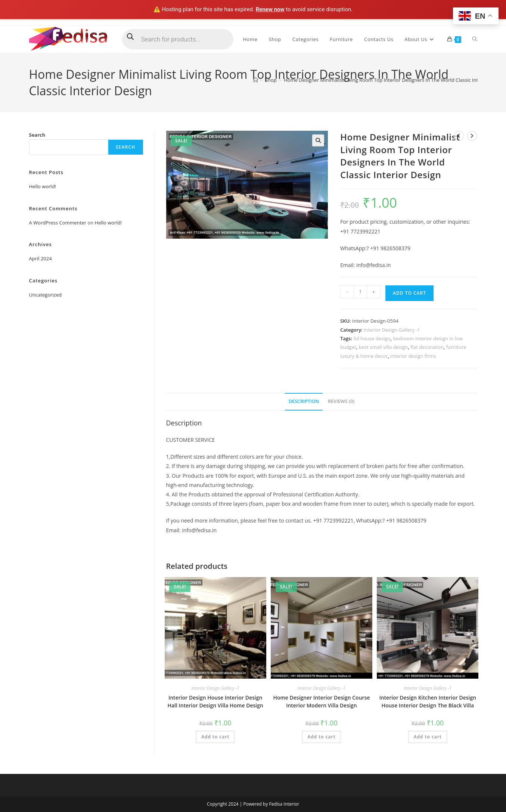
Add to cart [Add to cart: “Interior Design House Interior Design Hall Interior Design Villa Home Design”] (215, 737)
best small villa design (384, 347)
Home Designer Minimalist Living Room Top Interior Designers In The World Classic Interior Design (395, 80)
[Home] (256, 80)
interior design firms (413, 356)
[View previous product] (459, 136)
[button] (318, 140)
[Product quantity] (360, 292)
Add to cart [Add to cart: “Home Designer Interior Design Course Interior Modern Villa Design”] (321, 737)
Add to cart (409, 293)
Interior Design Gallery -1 (392, 330)
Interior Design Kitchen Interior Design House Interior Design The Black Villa (428, 701)
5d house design (372, 338)
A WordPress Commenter (58, 223)
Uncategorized (46, 295)
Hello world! (43, 186)
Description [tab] (304, 401)
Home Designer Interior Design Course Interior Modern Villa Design (321, 701)
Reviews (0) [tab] (341, 401)
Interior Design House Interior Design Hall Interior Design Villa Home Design (215, 701)
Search (37, 135)
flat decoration (427, 347)
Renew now (270, 9)
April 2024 (41, 258)
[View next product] (472, 136)
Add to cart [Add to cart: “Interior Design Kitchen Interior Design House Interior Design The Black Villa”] (428, 737)
